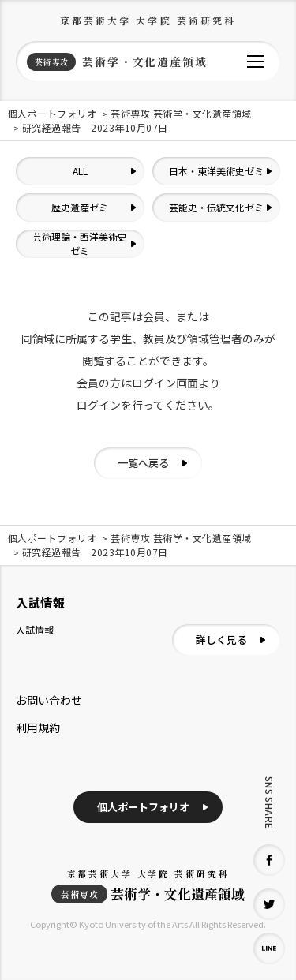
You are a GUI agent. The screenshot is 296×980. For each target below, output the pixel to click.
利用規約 (38, 728)
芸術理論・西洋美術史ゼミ (80, 243)
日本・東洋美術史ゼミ (216, 171)
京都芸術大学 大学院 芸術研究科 (148, 20)
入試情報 (35, 629)
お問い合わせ (49, 700)
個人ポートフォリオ (143, 807)
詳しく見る (221, 640)
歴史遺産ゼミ (80, 207)
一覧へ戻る (143, 463)
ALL (80, 171)
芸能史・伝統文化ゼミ (216, 207)
